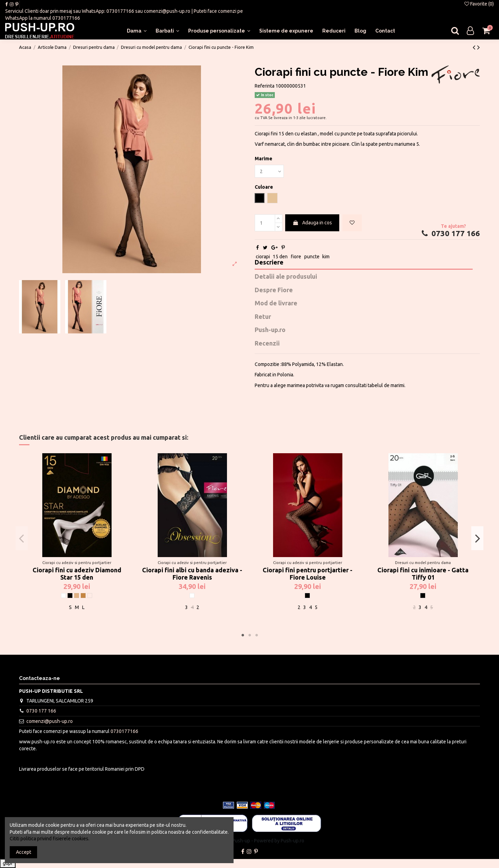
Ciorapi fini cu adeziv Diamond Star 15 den (77, 574)
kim (326, 257)
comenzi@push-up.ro (167, 11)
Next (477, 538)
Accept (24, 852)
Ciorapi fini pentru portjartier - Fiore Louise (308, 574)
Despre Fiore (274, 290)
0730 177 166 (450, 233)
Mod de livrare (276, 303)
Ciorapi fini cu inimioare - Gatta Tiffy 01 (423, 574)
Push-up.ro (270, 330)
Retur (263, 317)
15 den (280, 257)
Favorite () (479, 4)
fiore (296, 257)
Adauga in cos (312, 223)
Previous (22, 538)
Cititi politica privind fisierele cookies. (50, 839)
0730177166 (120, 11)
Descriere (269, 262)
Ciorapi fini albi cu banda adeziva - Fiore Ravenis (192, 574)
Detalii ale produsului (286, 276)
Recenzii (267, 343)
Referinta (265, 86)
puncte (312, 257)
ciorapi (263, 257)
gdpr (8, 863)
